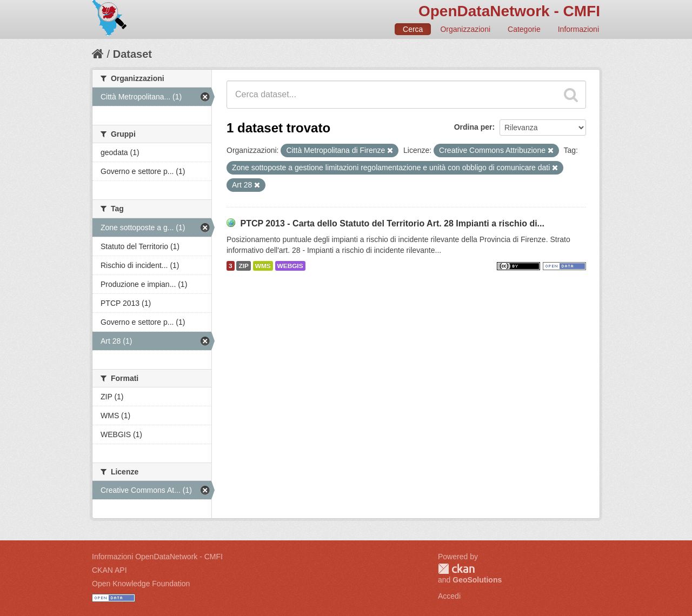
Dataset (132, 54)
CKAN (456, 569)
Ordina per (473, 127)
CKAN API (109, 570)
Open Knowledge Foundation (141, 584)
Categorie (524, 29)
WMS (263, 266)
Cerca (413, 29)
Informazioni (578, 29)
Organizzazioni (465, 29)
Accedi (449, 596)
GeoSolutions (477, 580)
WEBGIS (290, 266)
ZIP (243, 266)
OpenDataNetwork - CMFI (509, 11)
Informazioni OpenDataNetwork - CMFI (157, 557)
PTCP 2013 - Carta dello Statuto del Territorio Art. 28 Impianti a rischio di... (392, 223)
